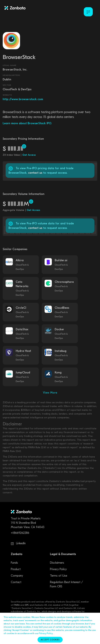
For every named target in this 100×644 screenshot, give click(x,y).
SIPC (27, 605)
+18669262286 (20, 533)
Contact (16, 582)
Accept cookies (50, 640)
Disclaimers (57, 563)
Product (16, 569)
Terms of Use (59, 576)
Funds (14, 563)
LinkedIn (18, 543)
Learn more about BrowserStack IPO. (27, 123)
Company (17, 576)
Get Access (29, 155)
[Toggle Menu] (88, 12)
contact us (35, 173)
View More (50, 393)
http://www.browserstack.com (23, 99)
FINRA (17, 605)
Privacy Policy (58, 569)
